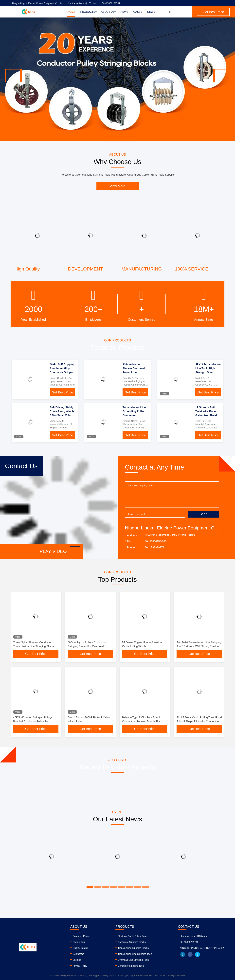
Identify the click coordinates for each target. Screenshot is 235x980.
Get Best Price (63, 392)
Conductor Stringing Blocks (132, 942)
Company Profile (81, 936)
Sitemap (77, 960)
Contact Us (78, 954)
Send (204, 514)
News (124, 12)
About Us (108, 12)
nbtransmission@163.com (82, 3)
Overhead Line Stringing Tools (133, 960)
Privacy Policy (80, 966)
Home (71, 12)
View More (117, 186)
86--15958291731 (110, 3)
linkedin (183, 954)
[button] (14, 76)
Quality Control (80, 948)
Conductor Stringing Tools (131, 966)
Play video (60, 551)
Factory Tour (79, 942)
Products (88, 12)
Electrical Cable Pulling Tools (133, 936)
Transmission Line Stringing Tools (135, 954)
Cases (138, 12)
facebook (190, 954)
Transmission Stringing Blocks (133, 948)
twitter (197, 954)
